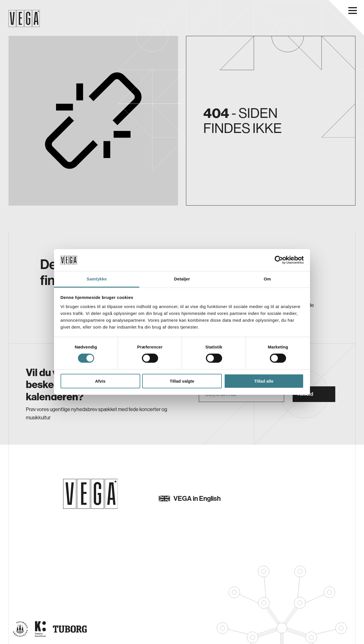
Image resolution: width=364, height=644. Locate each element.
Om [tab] (267, 279)
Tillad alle (264, 381)
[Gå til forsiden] (91, 494)
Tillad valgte (182, 381)
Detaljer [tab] (182, 279)
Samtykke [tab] (97, 279)
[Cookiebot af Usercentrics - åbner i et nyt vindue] (279, 260)
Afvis (100, 381)
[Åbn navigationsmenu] (353, 11)
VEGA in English (190, 499)
